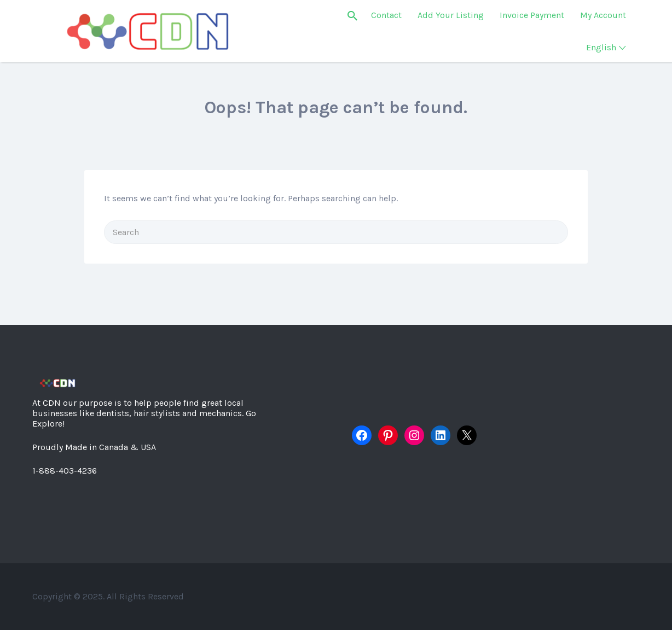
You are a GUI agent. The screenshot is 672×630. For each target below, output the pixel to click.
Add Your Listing (451, 15)
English (601, 47)
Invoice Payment (532, 15)
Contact (386, 15)
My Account (603, 15)
